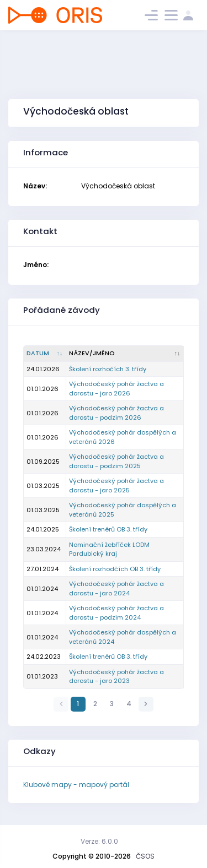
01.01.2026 (43, 389)
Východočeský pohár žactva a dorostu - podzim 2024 (116, 613)
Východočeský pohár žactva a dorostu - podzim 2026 (116, 413)
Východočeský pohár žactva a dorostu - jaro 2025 (116, 485)
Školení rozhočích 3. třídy (108, 369)
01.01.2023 (42, 676)
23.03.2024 (44, 549)
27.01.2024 (43, 569)
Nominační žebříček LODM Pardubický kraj (109, 549)
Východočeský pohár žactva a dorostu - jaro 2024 (116, 588)
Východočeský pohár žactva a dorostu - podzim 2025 (116, 461)
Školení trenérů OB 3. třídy (108, 529)
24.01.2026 (43, 369)
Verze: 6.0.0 (99, 841)
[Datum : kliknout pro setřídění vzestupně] (45, 354)
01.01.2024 (42, 589)
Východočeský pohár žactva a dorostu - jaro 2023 (116, 677)
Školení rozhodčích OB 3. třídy (115, 569)
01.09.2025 (43, 462)
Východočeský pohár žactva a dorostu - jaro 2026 (116, 389)
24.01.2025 (43, 529)
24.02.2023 (44, 657)
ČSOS (145, 856)
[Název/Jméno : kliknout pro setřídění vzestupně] (125, 354)
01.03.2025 (43, 486)
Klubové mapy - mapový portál (76, 785)
